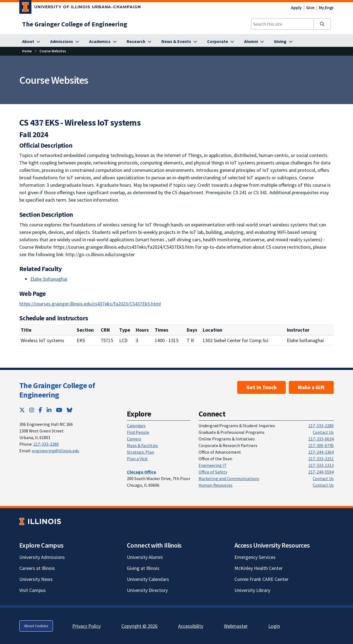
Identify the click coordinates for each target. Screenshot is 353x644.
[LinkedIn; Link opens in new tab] (49, 410)
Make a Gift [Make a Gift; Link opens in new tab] (311, 387)
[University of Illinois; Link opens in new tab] (40, 522)
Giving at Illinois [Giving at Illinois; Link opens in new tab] (143, 568)
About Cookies (36, 626)
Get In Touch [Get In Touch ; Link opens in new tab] (261, 387)
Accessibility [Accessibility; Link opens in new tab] (191, 626)
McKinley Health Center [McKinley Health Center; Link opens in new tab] (259, 568)
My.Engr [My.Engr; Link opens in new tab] (326, 7)
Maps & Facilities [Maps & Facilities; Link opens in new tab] (142, 445)
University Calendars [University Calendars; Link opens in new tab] (148, 579)
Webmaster (236, 626)
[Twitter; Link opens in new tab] (22, 410)
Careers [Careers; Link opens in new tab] (134, 439)
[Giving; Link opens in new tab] (283, 42)
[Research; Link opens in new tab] (139, 42)
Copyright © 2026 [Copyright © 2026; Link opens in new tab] (139, 626)
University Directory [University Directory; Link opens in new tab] (147, 590)
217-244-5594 (321, 472)
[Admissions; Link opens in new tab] (65, 42)
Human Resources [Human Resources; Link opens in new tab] (216, 485)
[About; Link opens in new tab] (31, 42)
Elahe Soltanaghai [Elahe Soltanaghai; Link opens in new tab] (49, 279)
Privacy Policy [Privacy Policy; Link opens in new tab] (86, 626)
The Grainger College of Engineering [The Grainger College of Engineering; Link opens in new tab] (57, 390)
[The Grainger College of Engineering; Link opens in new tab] (75, 24)
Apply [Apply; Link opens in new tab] (296, 7)
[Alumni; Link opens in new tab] (254, 42)
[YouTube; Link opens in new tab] (59, 410)
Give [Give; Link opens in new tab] (310, 7)
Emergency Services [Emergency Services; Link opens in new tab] (255, 557)
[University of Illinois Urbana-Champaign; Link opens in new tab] (80, 8)
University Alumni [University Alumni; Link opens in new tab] (145, 557)
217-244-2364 (321, 452)
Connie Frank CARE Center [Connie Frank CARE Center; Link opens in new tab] (261, 579)
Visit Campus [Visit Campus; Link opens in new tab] (33, 590)
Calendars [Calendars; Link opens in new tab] (136, 426)
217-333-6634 (321, 439)
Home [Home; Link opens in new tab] (27, 51)
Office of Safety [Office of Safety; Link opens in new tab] (213, 472)
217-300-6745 (321, 445)
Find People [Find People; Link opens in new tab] (138, 432)
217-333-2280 (46, 444)
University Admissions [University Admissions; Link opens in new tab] (42, 557)
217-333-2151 (321, 459)
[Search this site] (282, 24)
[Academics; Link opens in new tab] (103, 42)
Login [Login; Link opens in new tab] (274, 626)
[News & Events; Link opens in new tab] (179, 42)
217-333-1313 (321, 465)
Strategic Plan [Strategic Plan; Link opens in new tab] (141, 452)
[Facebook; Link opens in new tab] (40, 410)
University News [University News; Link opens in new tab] (36, 579)
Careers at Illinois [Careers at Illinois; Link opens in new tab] (37, 568)
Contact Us (323, 432)
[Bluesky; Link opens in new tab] (69, 410)
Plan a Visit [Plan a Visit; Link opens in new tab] (137, 459)
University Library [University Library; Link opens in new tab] (252, 590)
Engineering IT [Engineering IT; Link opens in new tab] (213, 465)
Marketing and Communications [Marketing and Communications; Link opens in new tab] (229, 478)
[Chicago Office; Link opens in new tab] (141, 472)
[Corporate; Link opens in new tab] (221, 42)
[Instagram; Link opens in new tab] (32, 410)
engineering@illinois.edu (56, 451)
